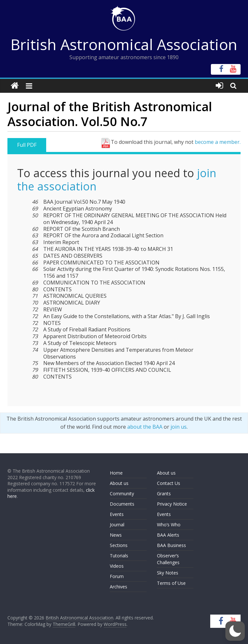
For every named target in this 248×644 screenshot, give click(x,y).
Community (122, 494)
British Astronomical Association (124, 44)
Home (116, 473)
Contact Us (169, 483)
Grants (164, 494)
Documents (122, 504)
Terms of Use (171, 583)
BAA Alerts (168, 535)
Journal (117, 525)
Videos (117, 566)
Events (117, 514)
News (116, 535)
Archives (119, 587)
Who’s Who (169, 525)
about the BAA (145, 427)
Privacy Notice (172, 504)
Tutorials (119, 556)
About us (119, 483)
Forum (117, 576)
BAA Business (171, 545)
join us (179, 427)
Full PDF (27, 145)
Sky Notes (168, 573)
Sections (119, 545)
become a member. (218, 142)
